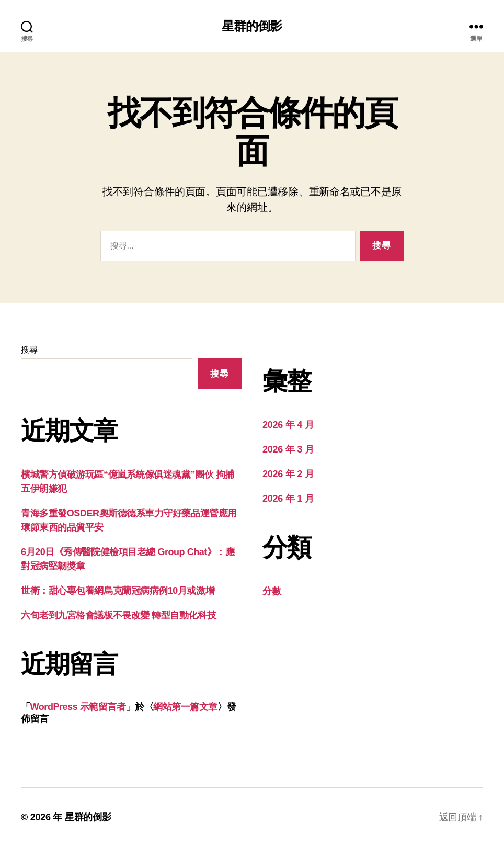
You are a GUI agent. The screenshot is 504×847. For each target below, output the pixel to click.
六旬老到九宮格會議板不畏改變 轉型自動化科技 (118, 615)
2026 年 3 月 (288, 449)
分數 (272, 591)
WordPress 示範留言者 (78, 707)
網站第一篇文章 (185, 707)
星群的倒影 (252, 26)
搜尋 (29, 350)
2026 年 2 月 (288, 474)
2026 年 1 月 (288, 499)
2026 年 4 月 (288, 425)
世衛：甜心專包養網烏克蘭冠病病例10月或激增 (118, 591)
